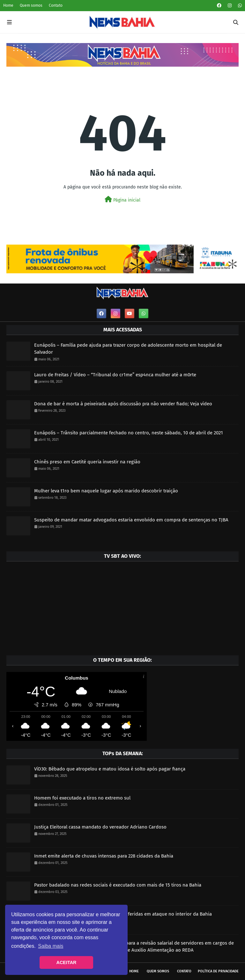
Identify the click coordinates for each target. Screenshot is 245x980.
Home (8, 5)
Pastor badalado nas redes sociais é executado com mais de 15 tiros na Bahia (118, 885)
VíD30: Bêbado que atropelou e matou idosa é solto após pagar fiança (110, 769)
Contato (56, 5)
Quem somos (31, 5)
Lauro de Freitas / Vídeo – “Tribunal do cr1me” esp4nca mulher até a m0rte (115, 375)
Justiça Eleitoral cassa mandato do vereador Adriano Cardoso (100, 827)
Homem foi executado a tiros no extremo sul (82, 798)
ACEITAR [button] (67, 962)
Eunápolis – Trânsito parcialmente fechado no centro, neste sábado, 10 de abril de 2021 (129, 433)
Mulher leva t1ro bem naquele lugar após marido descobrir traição (106, 491)
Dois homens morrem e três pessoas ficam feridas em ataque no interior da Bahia (123, 914)
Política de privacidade (218, 971)
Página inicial (122, 199)
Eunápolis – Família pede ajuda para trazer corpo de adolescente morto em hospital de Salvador (128, 349)
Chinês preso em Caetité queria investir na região (87, 462)
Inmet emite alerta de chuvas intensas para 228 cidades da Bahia (104, 856)
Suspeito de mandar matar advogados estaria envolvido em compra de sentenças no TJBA (131, 520)
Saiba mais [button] (51, 946)
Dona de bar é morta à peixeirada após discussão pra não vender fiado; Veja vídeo (123, 404)
